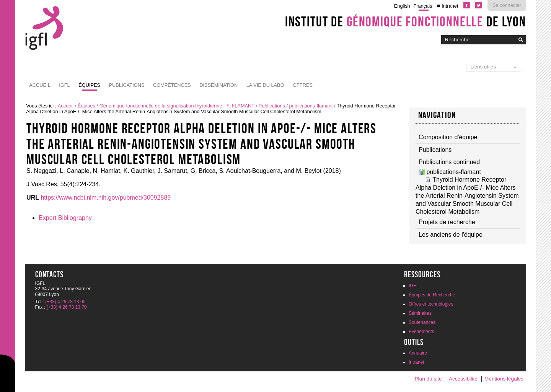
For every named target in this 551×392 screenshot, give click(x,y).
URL (33, 198)
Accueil (40, 85)
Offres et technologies (431, 304)
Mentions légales (504, 379)
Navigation (437, 115)
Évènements (421, 332)
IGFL (64, 85)
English (402, 6)
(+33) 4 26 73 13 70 (67, 307)
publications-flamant (311, 106)
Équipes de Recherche (432, 295)
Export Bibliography (65, 218)
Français (423, 6)
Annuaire (418, 353)
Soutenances (422, 322)
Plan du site (428, 379)
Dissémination (218, 85)
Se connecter (507, 5)
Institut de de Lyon (406, 21)
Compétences (172, 85)
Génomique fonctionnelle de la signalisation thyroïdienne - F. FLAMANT (177, 106)
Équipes (89, 85)
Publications (127, 85)
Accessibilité (463, 379)
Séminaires (420, 313)
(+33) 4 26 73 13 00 (65, 302)
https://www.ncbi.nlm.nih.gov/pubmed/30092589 (106, 198)
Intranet (450, 6)
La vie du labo (265, 85)
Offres (303, 85)
